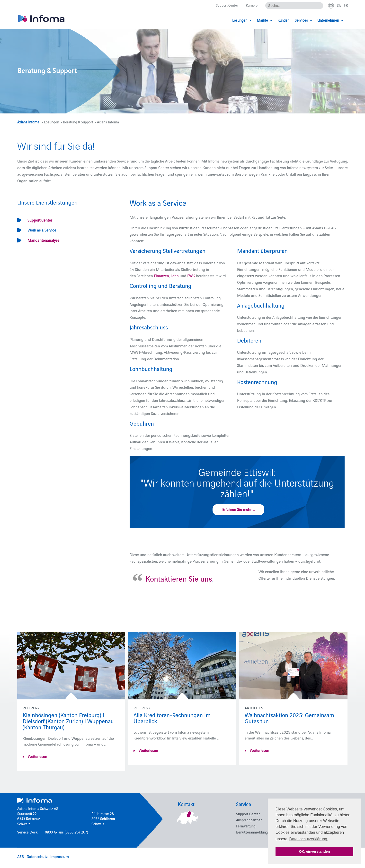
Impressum (59, 856)
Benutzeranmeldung (252, 832)
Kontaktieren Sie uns (179, 578)
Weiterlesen (37, 756)
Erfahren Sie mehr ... (238, 509)
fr (346, 5)
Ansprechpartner (249, 820)
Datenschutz (37, 856)
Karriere (251, 5)
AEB (20, 856)
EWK (192, 275)
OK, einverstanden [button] (314, 851)
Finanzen (161, 275)
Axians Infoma (28, 122)
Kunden (283, 20)
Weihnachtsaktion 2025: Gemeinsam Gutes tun (289, 718)
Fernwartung (246, 826)
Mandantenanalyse (43, 240)
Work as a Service (42, 230)
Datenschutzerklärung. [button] (309, 839)
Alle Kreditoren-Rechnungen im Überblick (172, 718)
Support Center (225, 5)
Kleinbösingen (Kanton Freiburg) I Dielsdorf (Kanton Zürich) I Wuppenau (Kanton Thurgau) (68, 721)
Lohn (175, 275)
